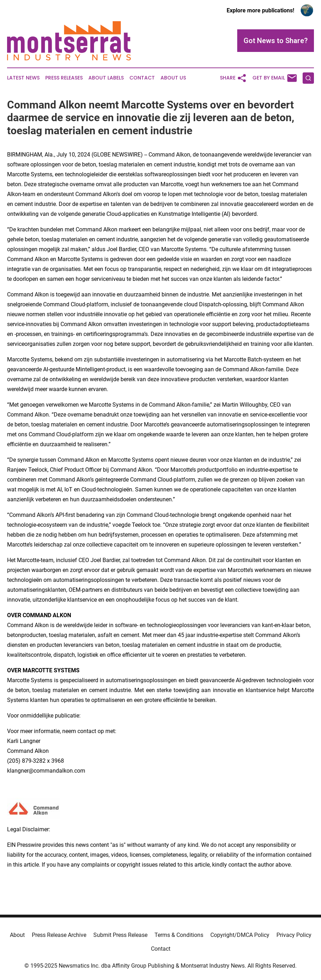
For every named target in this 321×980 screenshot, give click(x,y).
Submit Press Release (120, 935)
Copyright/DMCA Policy (240, 935)
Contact (142, 78)
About (17, 935)
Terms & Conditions (179, 935)
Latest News (23, 78)
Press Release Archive (59, 935)
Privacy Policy (294, 935)
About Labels (106, 78)
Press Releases (64, 78)
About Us (173, 78)
